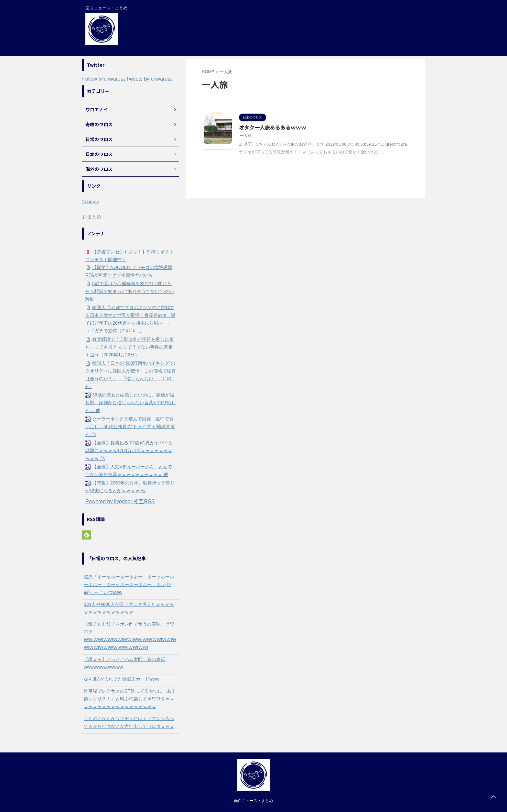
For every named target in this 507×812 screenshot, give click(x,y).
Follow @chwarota (103, 79)
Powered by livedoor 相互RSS (120, 501)
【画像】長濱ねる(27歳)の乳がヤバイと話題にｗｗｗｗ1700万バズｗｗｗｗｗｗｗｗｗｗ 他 (129, 450)
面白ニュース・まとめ (253, 801)
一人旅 (246, 136)
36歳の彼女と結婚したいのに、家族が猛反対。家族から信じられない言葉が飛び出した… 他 (131, 403)
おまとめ (92, 217)
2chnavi (91, 201)
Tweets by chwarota (149, 79)
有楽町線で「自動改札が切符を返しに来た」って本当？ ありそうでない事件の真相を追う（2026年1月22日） (129, 347)
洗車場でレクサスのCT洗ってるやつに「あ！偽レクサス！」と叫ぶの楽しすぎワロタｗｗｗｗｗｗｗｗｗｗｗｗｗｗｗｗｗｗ (130, 699)
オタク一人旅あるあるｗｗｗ (273, 127)
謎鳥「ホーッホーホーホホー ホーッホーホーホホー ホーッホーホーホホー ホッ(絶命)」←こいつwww (129, 584)
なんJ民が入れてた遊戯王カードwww (121, 679)
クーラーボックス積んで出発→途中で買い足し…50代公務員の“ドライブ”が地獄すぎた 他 (130, 427)
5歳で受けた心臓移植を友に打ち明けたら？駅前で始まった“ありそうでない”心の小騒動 (130, 291)
